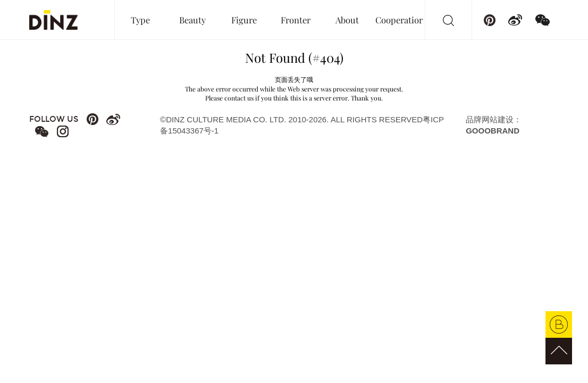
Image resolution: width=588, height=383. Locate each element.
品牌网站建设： (494, 125)
